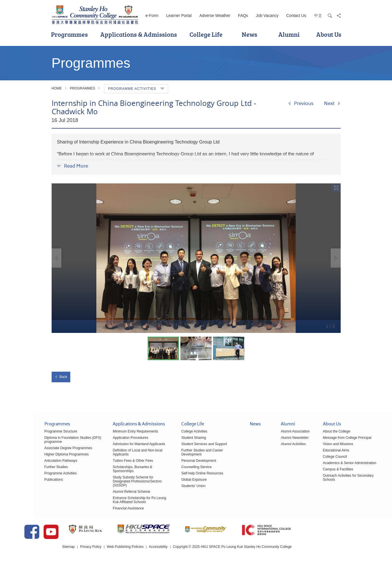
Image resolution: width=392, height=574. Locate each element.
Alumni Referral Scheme (114, 495)
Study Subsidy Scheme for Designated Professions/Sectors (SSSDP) (120, 485)
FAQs (243, 15)
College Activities (177, 435)
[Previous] (301, 104)
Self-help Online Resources (185, 477)
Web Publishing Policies (163, 556)
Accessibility (196, 556)
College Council (318, 460)
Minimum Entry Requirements (118, 435)
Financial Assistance (111, 512)
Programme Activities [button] (136, 89)
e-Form (152, 15)
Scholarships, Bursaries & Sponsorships (115, 473)
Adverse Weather (215, 15)
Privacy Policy (129, 556)
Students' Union (176, 490)
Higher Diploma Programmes (50, 458)
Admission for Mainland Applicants (122, 448)
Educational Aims (319, 454)
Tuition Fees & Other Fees (116, 464)
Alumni (289, 34)
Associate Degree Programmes (51, 452)
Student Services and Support (187, 448)
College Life (206, 34)
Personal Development (182, 464)
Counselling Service (180, 471)
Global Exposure (177, 483)
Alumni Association (278, 435)
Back (61, 377)
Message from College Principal (330, 441)
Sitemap (106, 556)
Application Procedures (113, 441)
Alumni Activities (276, 448)
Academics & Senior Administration (333, 467)
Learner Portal (179, 15)
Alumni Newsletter (278, 441)
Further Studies (39, 471)
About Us (329, 34)
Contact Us (296, 15)
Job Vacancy (267, 15)
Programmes (69, 34)
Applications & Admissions (139, 34)
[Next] (332, 104)
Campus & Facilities (321, 473)
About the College (320, 435)
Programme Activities (44, 477)
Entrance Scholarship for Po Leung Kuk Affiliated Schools (122, 504)
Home (57, 88)
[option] (196, 258)
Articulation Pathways (44, 464)
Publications (37, 483)
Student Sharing (177, 441)
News (249, 34)
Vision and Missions (321, 448)
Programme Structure (44, 435)
